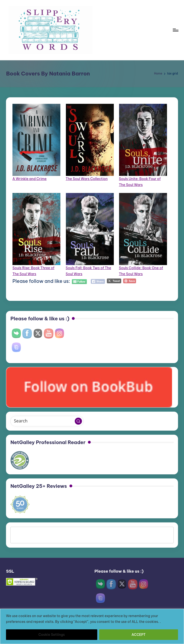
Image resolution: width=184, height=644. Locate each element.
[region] (92, 626)
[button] (78, 421)
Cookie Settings (52, 635)
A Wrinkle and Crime (30, 179)
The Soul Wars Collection (87, 179)
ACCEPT (139, 635)
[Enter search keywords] (47, 421)
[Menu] (175, 30)
